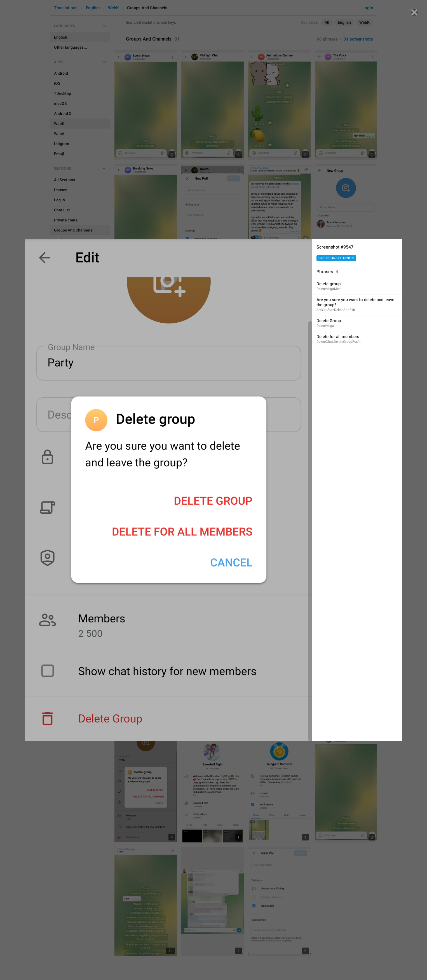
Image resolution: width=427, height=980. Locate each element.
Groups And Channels (336, 258)
